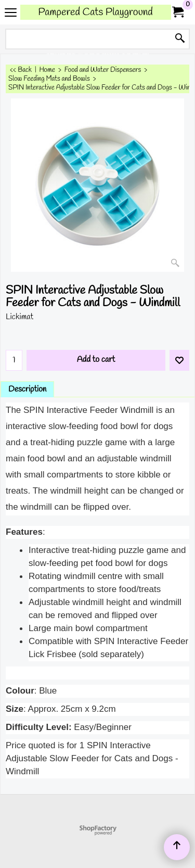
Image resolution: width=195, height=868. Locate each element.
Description (27, 389)
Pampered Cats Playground (95, 12)
